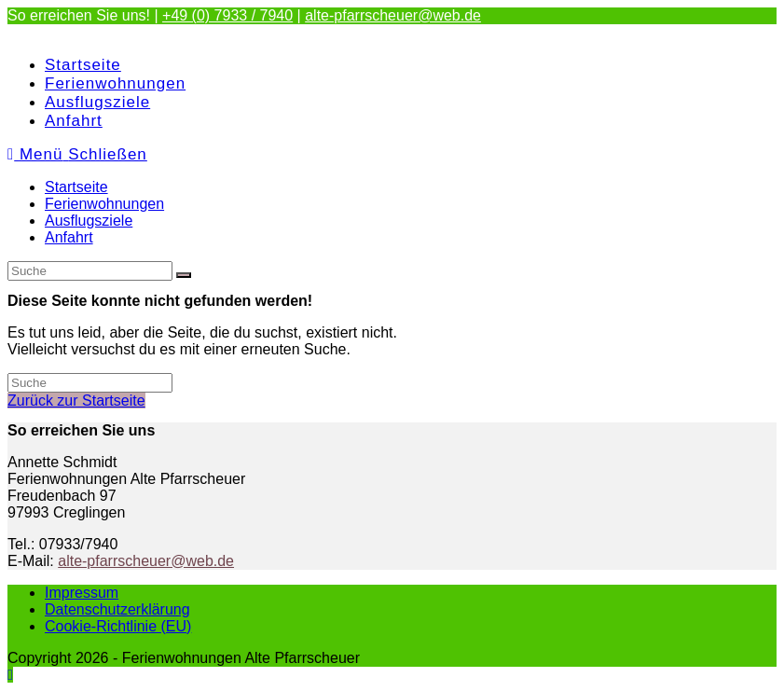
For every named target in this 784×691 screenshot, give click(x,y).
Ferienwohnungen (104, 204)
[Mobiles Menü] (77, 154)
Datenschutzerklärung (117, 609)
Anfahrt (69, 237)
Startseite (76, 187)
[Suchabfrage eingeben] (90, 271)
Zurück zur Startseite (76, 401)
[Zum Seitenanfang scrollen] (10, 675)
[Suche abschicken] (184, 275)
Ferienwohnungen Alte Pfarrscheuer (126, 32)
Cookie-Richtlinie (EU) (118, 626)
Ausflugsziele (89, 221)
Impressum (82, 593)
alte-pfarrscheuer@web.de (393, 15)
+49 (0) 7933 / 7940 (227, 15)
